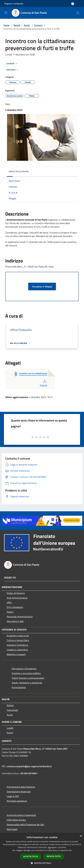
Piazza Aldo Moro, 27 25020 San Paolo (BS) (45, 749)
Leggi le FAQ (13, 796)
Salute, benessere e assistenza (27, 683)
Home (6, 25)
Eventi (10, 733)
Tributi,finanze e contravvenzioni (28, 678)
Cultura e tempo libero (18, 640)
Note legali (12, 829)
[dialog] (42, 850)
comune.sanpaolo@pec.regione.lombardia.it (29, 766)
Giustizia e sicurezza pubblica (26, 673)
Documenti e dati (15, 621)
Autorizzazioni (19, 687)
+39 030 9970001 (28, 773)
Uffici (9, 602)
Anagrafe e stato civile (18, 636)
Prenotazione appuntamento (21, 787)
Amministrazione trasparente (21, 815)
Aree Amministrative (17, 598)
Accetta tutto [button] (31, 856)
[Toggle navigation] (6, 13)
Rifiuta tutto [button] (54, 856)
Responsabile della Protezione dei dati (25, 824)
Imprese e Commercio (17, 645)
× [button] (81, 836)
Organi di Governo (16, 593)
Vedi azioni (13, 70)
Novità (17, 25)
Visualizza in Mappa (42, 287)
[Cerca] (78, 13)
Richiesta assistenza (17, 801)
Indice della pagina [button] (19, 171)
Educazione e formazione (24, 669)
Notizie (10, 705)
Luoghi (10, 728)
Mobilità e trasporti (16, 654)
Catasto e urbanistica (17, 650)
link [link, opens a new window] (70, 850)
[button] (42, 863)
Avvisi (27, 25)
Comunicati (12, 710)
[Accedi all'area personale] (73, 4)
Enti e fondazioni (15, 607)
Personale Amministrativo (20, 617)
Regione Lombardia (14, 4)
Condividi (12, 64)
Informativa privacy (16, 820)
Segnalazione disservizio (19, 792)
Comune (38, 25)
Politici (10, 612)
